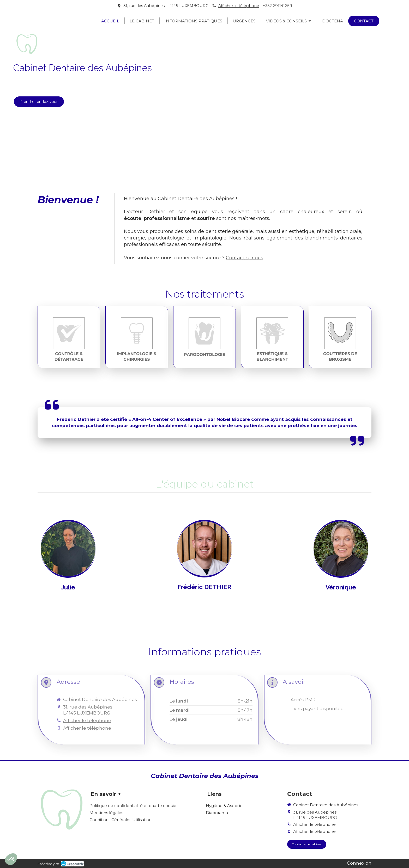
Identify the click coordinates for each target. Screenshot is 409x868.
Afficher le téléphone (239, 6)
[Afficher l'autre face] (68, 569)
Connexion (359, 863)
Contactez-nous (245, 258)
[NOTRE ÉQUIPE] (68, 569)
